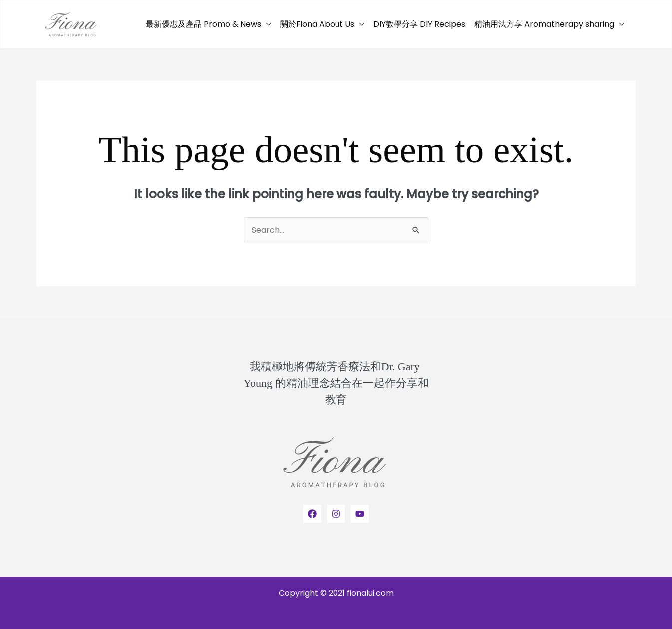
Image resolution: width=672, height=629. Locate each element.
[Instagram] (336, 514)
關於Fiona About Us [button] (317, 24)
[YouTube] (360, 514)
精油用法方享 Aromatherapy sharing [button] (544, 24)
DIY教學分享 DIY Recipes (419, 24)
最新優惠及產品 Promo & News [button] (203, 24)
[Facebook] (312, 514)
